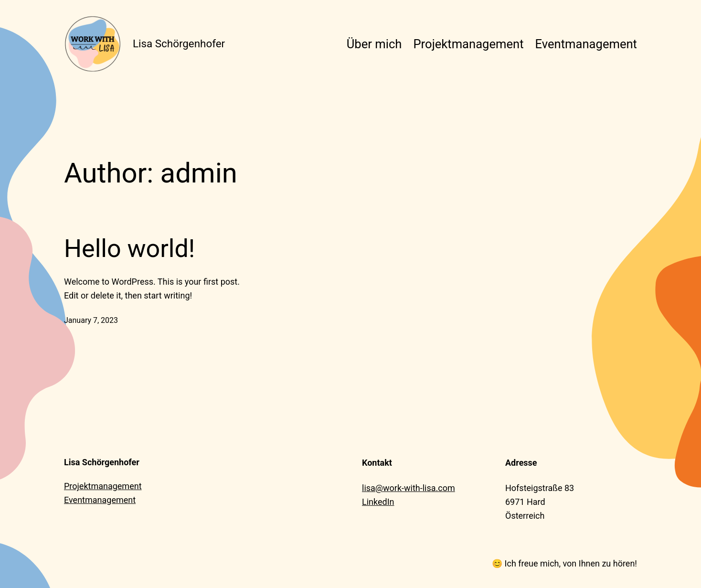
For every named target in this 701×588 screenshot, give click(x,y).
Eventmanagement (100, 500)
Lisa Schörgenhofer (179, 43)
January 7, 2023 (91, 320)
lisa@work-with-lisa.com (409, 488)
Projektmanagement (103, 486)
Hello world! (129, 249)
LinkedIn (378, 502)
